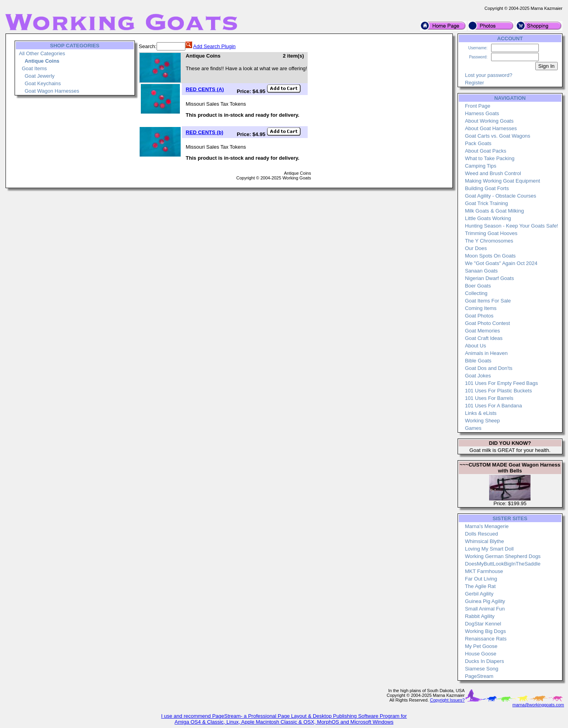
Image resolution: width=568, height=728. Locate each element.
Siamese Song (482, 669)
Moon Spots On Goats (490, 256)
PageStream (479, 676)
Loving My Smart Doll (490, 549)
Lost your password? (489, 75)
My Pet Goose (481, 646)
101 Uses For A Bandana (494, 406)
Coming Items (481, 308)
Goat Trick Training (487, 203)
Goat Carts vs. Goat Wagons (498, 136)
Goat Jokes (478, 376)
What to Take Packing (490, 158)
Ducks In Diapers (485, 661)
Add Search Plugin (215, 46)
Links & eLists (481, 413)
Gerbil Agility (479, 594)
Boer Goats (478, 286)
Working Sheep (483, 421)
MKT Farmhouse (484, 571)
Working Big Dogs (486, 631)
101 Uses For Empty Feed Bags (502, 383)
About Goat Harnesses (491, 128)
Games (473, 428)
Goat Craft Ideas (484, 338)
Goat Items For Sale (488, 301)
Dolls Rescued (482, 534)
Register (475, 83)
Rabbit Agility (480, 616)
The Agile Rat (480, 586)
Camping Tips (481, 166)
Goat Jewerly (39, 76)
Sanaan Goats (481, 271)
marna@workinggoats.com (538, 705)
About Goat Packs (486, 151)
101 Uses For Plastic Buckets (499, 391)
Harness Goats (482, 113)
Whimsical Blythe (485, 541)
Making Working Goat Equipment (503, 181)
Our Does (476, 248)
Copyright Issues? (447, 700)
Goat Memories (483, 331)
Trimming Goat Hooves (491, 233)
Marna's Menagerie (487, 526)
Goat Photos (479, 316)
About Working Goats (489, 121)
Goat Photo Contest (488, 323)
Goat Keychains (43, 83)
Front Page (478, 106)
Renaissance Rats (486, 639)
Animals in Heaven (486, 353)
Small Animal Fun (485, 609)
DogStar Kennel (483, 624)
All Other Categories (42, 53)
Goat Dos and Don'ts (489, 368)
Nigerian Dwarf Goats (490, 278)
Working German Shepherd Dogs (503, 556)
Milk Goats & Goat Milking (495, 211)
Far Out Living (481, 579)
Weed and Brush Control (493, 173)
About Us (476, 346)
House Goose (481, 654)
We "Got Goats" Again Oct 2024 (501, 263)
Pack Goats (478, 143)
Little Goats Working (488, 218)
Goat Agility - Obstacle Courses (501, 196)
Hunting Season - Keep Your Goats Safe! (512, 226)
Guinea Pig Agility (485, 601)
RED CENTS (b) (205, 132)
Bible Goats (478, 361)
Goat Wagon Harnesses (52, 91)
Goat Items (34, 68)
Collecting (476, 293)
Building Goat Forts (487, 188)
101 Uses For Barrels (489, 398)
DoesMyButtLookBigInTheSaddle (503, 564)
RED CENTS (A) (205, 89)
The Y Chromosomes (489, 241)
